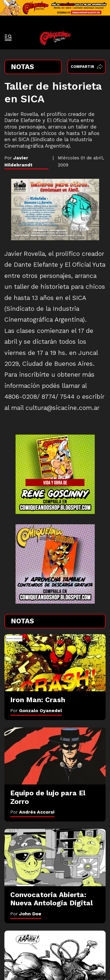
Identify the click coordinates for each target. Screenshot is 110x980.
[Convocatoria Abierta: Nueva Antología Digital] (55, 857)
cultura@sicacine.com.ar (62, 408)
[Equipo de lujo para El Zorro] (55, 756)
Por (36, 711)
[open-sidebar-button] (8, 38)
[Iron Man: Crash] (55, 663)
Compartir (87, 67)
